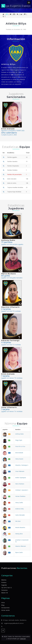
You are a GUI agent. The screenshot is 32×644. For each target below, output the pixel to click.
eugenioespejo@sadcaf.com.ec (14, 623)
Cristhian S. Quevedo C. (22, 490)
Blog (3, 605)
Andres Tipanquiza (21, 478)
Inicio (3, 603)
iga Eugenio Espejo (16, 6)
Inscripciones (6, 608)
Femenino (4, 590)
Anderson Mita (19, 509)
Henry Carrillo (19, 503)
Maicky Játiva (19, 534)
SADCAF (23, 639)
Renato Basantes (20, 527)
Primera (4, 582)
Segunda (4, 585)
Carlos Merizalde (20, 515)
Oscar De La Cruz (20, 446)
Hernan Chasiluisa (20, 496)
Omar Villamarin (20, 471)
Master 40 (5, 593)
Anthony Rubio (19, 434)
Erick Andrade (19, 453)
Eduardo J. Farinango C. (22, 465)
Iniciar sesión (6, 610)
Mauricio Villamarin (21, 546)
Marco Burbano (20, 484)
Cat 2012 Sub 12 (7, 588)
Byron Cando (19, 552)
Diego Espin (19, 440)
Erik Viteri (18, 521)
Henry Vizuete (19, 459)
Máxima (4, 580)
